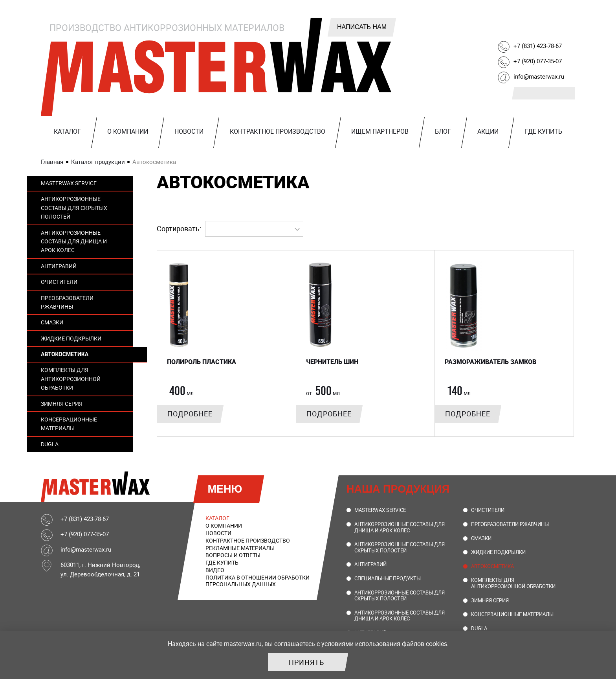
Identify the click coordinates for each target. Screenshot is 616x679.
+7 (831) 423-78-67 (538, 46)
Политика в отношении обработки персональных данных (258, 581)
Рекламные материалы (240, 548)
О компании (128, 131)
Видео (215, 570)
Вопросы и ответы (233, 555)
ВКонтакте (488, 24)
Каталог (67, 131)
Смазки (52, 322)
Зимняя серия (62, 404)
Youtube (547, 24)
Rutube (528, 24)
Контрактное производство (278, 131)
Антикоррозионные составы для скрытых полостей (74, 208)
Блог (443, 131)
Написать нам (362, 27)
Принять (306, 662)
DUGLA (50, 444)
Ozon (567, 24)
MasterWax (218, 67)
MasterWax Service (69, 183)
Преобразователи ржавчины (67, 302)
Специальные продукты (388, 578)
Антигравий (59, 266)
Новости (189, 131)
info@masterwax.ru (539, 76)
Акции (488, 131)
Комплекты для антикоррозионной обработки (71, 379)
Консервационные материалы (69, 424)
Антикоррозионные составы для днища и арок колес (74, 241)
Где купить (544, 131)
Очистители (59, 282)
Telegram (508, 24)
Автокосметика (65, 354)
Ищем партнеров (380, 131)
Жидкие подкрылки (71, 338)
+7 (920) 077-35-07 (538, 61)
